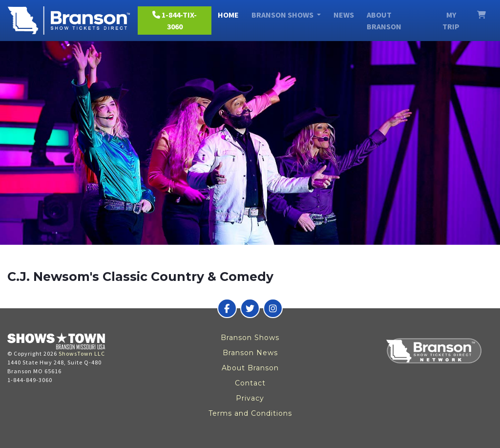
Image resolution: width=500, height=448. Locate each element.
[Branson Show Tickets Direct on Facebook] (227, 308)
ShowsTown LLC (82, 353)
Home (228, 15)
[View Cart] (481, 15)
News (344, 15)
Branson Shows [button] (283, 15)
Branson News (250, 353)
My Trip (451, 21)
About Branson (384, 21)
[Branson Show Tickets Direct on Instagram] (273, 308)
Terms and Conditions (250, 413)
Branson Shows (250, 338)
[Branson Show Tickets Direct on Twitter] (250, 308)
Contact (250, 383)
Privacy (250, 398)
